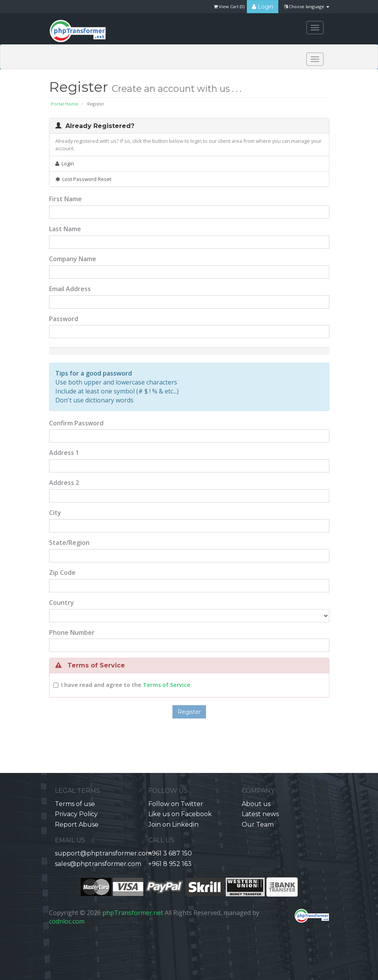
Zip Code (62, 573)
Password (64, 319)
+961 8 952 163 (170, 864)
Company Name (73, 259)
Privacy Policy (76, 814)
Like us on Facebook (180, 814)
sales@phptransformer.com (98, 864)
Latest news (260, 814)
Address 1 (64, 453)
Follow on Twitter (176, 804)
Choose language (307, 6)
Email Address (70, 289)
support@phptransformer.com (103, 853)
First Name (65, 199)
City (55, 513)
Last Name (65, 229)
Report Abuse (77, 825)
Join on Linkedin (173, 825)
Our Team (258, 825)
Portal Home (65, 104)
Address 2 (64, 483)
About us (256, 804)
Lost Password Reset (83, 179)
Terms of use (75, 804)
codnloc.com (67, 921)
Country (62, 602)
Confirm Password (76, 423)
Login (263, 7)
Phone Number (72, 632)
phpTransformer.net (133, 913)
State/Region (69, 543)
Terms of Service (167, 685)
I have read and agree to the (126, 685)
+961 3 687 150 (170, 853)
